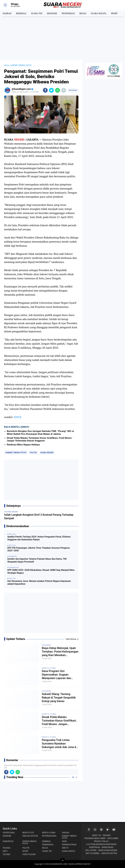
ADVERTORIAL (9, 833)
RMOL (18, 417)
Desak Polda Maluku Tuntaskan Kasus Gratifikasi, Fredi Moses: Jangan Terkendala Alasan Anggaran (59, 721)
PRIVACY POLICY (101, 841)
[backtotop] (62, 861)
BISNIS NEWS (108, 847)
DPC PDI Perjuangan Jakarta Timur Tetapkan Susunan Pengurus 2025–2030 (39, 549)
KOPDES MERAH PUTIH (30, 842)
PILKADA (7, 848)
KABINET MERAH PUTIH (16, 453)
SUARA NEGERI (47, 453)
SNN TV (65, 848)
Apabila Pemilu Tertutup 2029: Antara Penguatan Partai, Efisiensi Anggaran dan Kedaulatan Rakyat (39, 538)
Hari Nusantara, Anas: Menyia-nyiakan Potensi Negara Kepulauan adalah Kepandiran (39, 582)
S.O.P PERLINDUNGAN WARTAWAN (101, 844)
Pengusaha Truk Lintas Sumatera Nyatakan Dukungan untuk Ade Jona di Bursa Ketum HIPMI (59, 744)
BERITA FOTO (28, 833)
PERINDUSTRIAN (69, 845)
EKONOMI (52, 13)
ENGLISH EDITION (30, 836)
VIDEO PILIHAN (29, 854)
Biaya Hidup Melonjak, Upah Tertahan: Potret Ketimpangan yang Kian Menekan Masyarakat (60, 652)
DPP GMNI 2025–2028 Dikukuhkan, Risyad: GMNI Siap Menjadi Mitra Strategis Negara (41, 571)
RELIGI (83, 13)
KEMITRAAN (94, 847)
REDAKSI (107, 835)
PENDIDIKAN (68, 13)
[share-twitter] (51, 90)
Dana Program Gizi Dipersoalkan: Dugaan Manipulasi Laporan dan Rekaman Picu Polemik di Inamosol (57, 675)
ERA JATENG (91, 850)
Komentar (73, 90)
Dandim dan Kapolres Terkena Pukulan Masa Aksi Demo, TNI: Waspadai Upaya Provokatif (37, 560)
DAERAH (7, 13)
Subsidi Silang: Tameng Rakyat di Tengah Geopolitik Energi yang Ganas (59, 698)
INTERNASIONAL (49, 836)
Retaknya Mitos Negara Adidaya (23, 445)
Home (7, 65)
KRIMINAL (21, 13)
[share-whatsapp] (58, 90)
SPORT (114, 13)
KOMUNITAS (8, 841)
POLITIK (33, 453)
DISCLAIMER (113, 838)
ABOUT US (97, 835)
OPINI (64, 841)
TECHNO (6, 854)
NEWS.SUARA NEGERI (108, 850)
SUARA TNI (37, 13)
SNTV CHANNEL (93, 853)
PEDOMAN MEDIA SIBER (95, 838)
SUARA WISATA (99, 13)
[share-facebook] (45, 90)
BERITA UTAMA (50, 668)
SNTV (5, 851)
